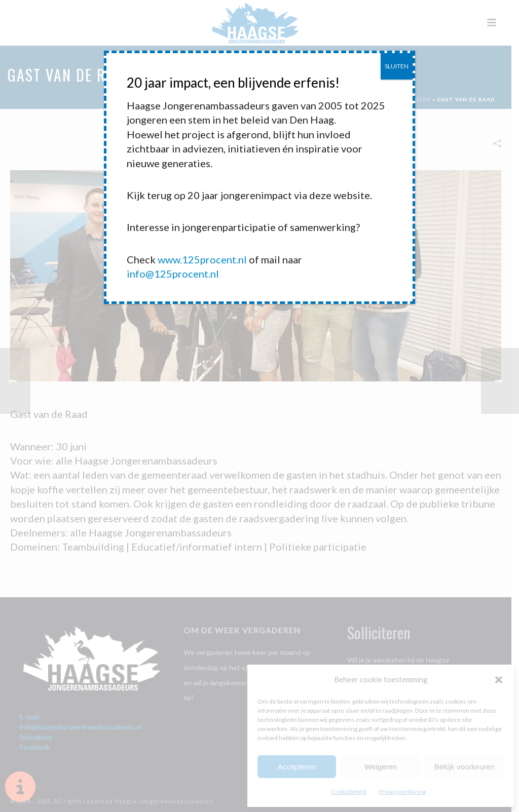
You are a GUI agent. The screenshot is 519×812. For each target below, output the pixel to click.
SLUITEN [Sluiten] (397, 66)
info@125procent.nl (173, 274)
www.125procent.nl (202, 259)
